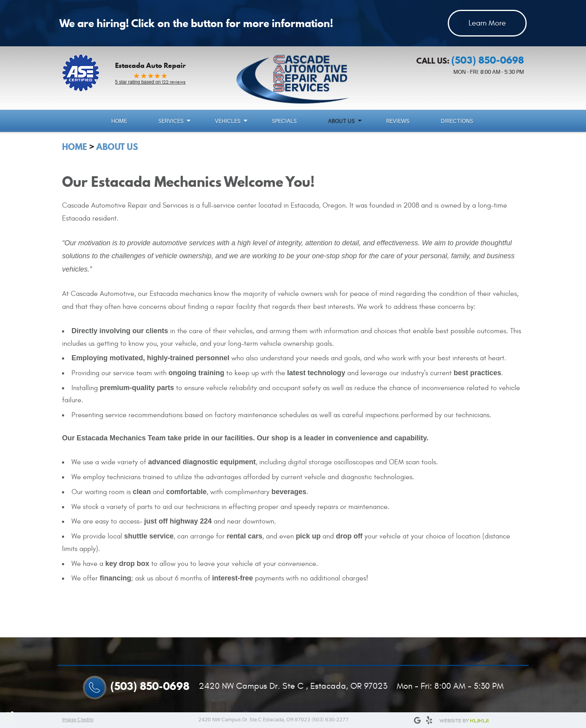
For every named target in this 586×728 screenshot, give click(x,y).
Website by (464, 721)
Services (171, 121)
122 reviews (150, 82)
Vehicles (228, 121)
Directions (457, 121)
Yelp (429, 720)
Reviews (398, 121)
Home (119, 121)
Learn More (487, 23)
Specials (284, 121)
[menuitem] (120, 121)
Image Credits (78, 720)
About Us (341, 121)
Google (417, 720)
